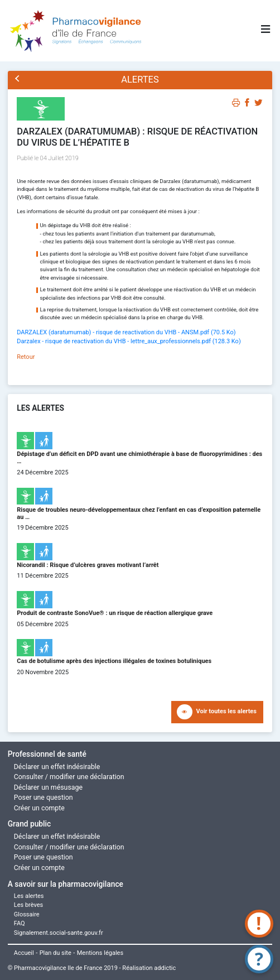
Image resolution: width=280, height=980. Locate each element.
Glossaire (27, 914)
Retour (26, 357)
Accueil (24, 953)
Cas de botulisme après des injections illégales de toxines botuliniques (114, 661)
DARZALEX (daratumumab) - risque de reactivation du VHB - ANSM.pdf (126, 332)
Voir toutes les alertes (226, 711)
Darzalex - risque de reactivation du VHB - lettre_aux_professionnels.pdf (129, 341)
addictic (165, 968)
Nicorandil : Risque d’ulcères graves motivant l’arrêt (88, 565)
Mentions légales (100, 953)
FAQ (20, 923)
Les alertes (29, 896)
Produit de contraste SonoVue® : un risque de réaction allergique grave (115, 613)
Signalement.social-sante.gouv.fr (59, 933)
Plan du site (55, 953)
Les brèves (29, 905)
